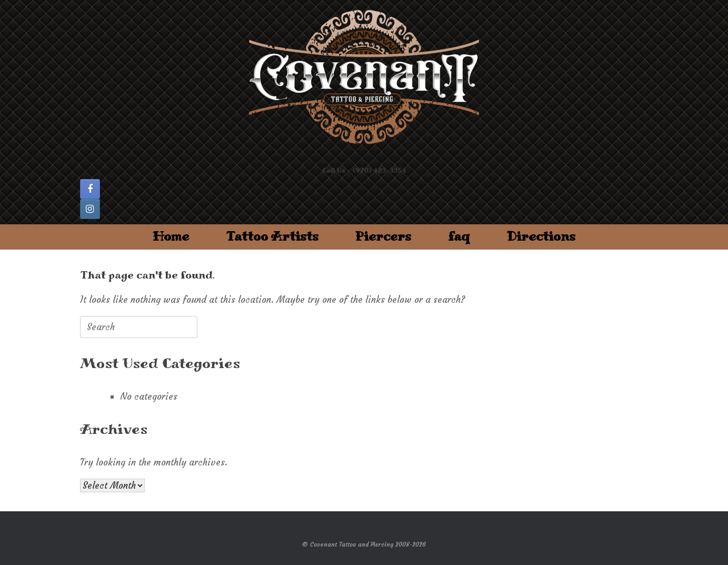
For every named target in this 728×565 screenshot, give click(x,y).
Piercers (383, 237)
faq (459, 237)
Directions (541, 237)
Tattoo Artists (272, 237)
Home (171, 237)
